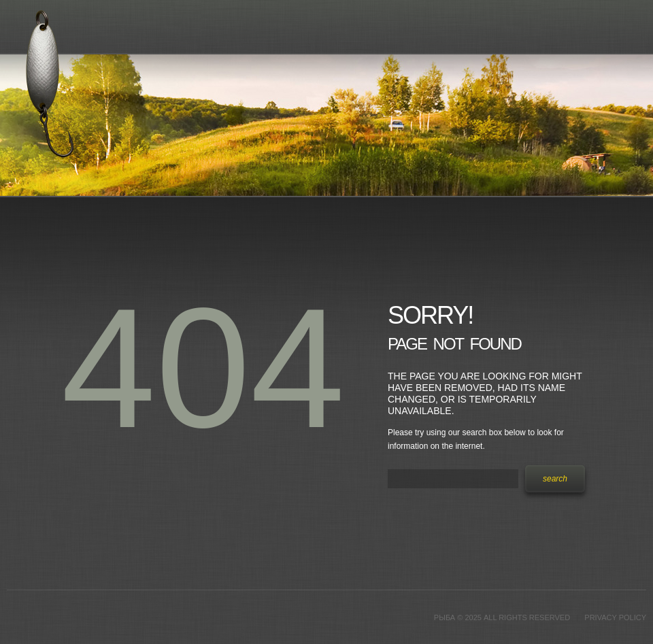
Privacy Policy (615, 617)
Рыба (445, 617)
